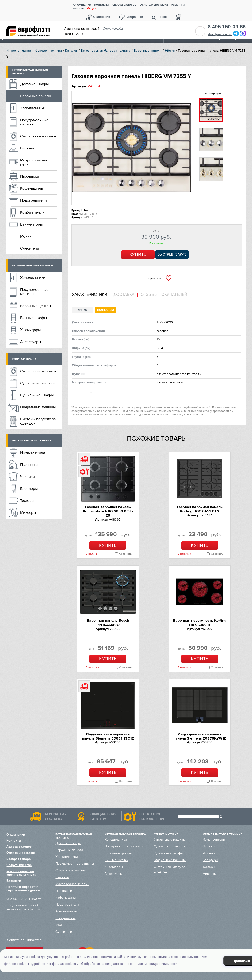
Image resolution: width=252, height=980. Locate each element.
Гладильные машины (38, 407)
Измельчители (33, 453)
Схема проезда (113, 29)
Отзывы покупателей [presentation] (164, 295)
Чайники (27, 477)
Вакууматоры (31, 224)
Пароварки (30, 176)
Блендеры (29, 489)
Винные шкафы (33, 318)
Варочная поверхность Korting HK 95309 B (200, 623)
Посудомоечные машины (34, 122)
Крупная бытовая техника (32, 266)
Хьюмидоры (30, 330)
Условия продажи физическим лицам (21, 873)
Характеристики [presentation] (89, 295)
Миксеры (28, 513)
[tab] (91, 295)
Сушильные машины (38, 383)
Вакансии (14, 881)
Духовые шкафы (34, 84)
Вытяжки (28, 148)
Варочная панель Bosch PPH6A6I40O (108, 623)
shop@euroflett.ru (220, 34)
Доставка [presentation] (124, 295)
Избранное (135, 17)
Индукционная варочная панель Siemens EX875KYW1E (200, 736)
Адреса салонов (124, 5)
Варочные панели (148, 51)
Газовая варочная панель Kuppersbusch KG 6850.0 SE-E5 (108, 511)
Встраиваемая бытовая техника (106, 51)
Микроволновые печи (35, 162)
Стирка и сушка (24, 359)
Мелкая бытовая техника (31, 441)
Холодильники (33, 108)
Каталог (71, 51)
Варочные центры (36, 306)
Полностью (106, 310)
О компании (82, 5)
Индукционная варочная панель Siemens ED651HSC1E (108, 736)
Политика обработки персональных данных (24, 889)
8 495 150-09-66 (227, 27)
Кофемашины (32, 188)
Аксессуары (31, 342)
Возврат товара (19, 859)
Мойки (26, 236)
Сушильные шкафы (37, 395)
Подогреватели (33, 200)
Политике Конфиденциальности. (153, 964)
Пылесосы (29, 465)
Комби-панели (32, 212)
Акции (92, 8)
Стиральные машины (38, 136)
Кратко (82, 310)
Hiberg (170, 51)
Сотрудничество (19, 865)
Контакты (101, 5)
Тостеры (27, 501)
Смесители (30, 248)
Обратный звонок (200, 31)
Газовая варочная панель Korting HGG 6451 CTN (200, 509)
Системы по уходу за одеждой (38, 421)
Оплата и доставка (154, 5)
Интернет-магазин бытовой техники (34, 51)
